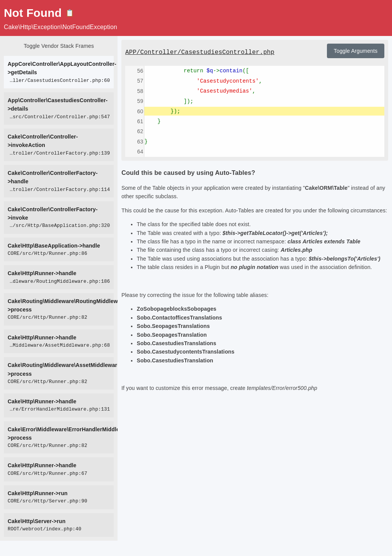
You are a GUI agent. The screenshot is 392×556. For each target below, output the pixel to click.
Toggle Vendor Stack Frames (59, 46)
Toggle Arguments (356, 51)
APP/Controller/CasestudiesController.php (200, 52)
